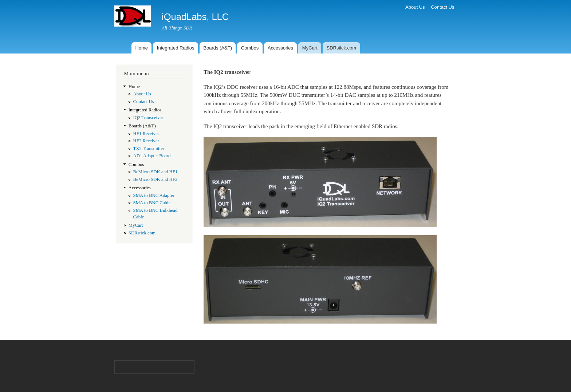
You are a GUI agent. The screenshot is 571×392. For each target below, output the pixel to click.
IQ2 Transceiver (148, 118)
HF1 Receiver (146, 134)
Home (141, 48)
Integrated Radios (176, 48)
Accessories (280, 48)
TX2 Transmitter (149, 149)
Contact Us (442, 7)
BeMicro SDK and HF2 (155, 179)
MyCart (310, 48)
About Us (415, 7)
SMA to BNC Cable (152, 203)
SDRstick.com (342, 48)
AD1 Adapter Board (152, 156)
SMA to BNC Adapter (154, 195)
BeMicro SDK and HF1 (155, 172)
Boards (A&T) (218, 48)
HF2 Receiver (146, 141)
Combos (250, 48)
